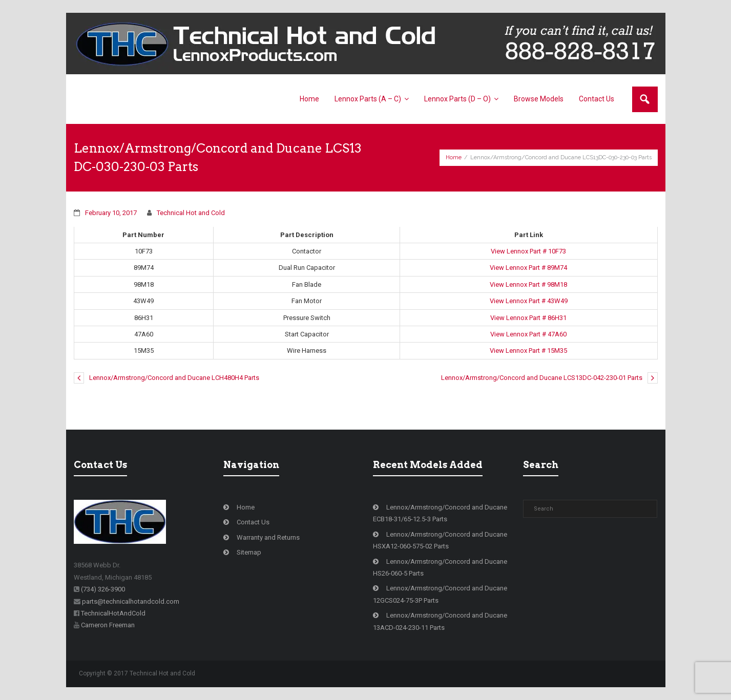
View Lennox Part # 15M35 (528, 351)
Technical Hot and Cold (191, 213)
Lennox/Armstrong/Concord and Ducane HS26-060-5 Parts (440, 567)
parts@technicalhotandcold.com (131, 601)
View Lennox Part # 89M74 (528, 268)
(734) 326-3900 (103, 589)
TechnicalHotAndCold (113, 613)
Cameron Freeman (108, 625)
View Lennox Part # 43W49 (529, 301)
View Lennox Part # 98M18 (528, 284)
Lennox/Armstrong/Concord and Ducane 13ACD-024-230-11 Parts (440, 621)
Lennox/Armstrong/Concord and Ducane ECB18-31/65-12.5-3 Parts (440, 513)
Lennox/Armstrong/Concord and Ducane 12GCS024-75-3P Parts (440, 594)
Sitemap (249, 552)
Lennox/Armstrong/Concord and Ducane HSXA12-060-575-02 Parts (440, 540)
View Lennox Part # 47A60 (528, 334)
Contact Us (253, 522)
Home (454, 157)
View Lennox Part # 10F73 (528, 251)
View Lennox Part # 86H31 (528, 318)
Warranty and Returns (268, 537)
